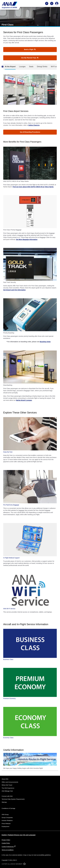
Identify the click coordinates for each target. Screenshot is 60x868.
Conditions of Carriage (8, 808)
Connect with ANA (7, 796)
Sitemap (4, 802)
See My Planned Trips (30, 58)
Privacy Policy (6, 840)
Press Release (6, 824)
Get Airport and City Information (14, 290)
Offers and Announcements (10, 782)
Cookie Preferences (9, 847)
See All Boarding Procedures (30, 132)
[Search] (47, 3)
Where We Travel (7, 785)
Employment (5, 826)
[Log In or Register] (57, 3)
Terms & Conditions (8, 850)
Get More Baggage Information (27, 239)
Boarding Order (45, 342)
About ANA (5, 779)
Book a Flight (30, 49)
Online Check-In (34, 125)
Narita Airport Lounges (24, 400)
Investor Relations (7, 820)
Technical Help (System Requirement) (13, 799)
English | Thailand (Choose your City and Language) (19, 835)
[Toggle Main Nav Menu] (52, 3)
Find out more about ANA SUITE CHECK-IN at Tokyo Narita (33, 187)
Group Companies (7, 818)
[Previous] (4, 67)
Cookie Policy (6, 843)
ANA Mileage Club (7, 791)
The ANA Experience (8, 788)
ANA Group (5, 814)
